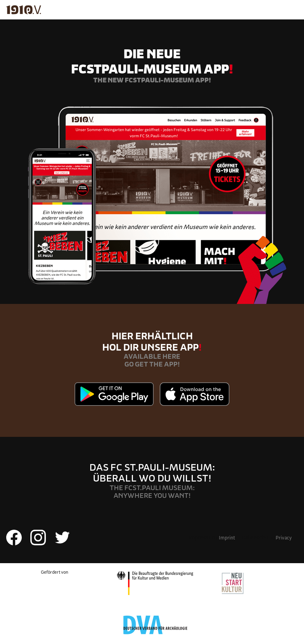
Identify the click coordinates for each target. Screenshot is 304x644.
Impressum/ (212, 538)
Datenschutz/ (266, 538)
